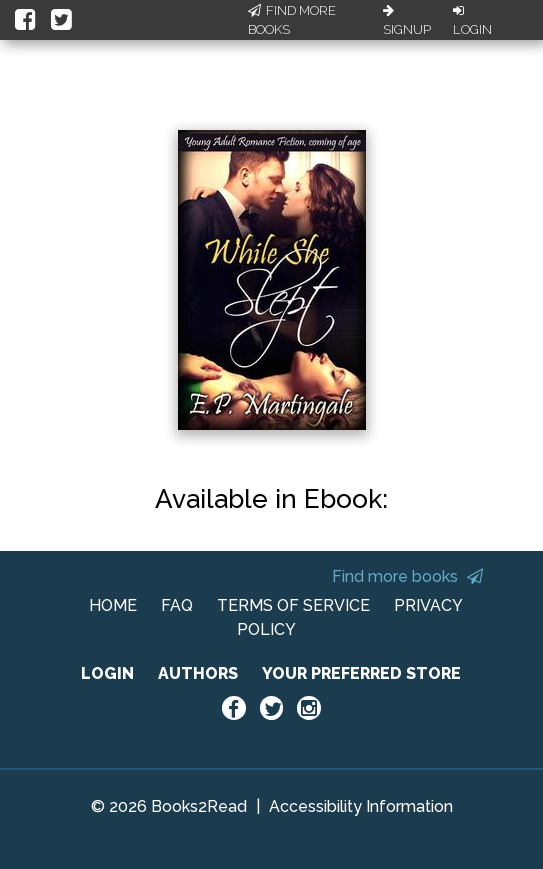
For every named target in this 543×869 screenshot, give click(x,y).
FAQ (177, 605)
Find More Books (292, 20)
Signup (407, 21)
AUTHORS (198, 673)
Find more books (407, 576)
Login (472, 21)
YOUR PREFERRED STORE (361, 673)
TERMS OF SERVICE (293, 605)
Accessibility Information (361, 806)
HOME (113, 605)
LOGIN (107, 673)
